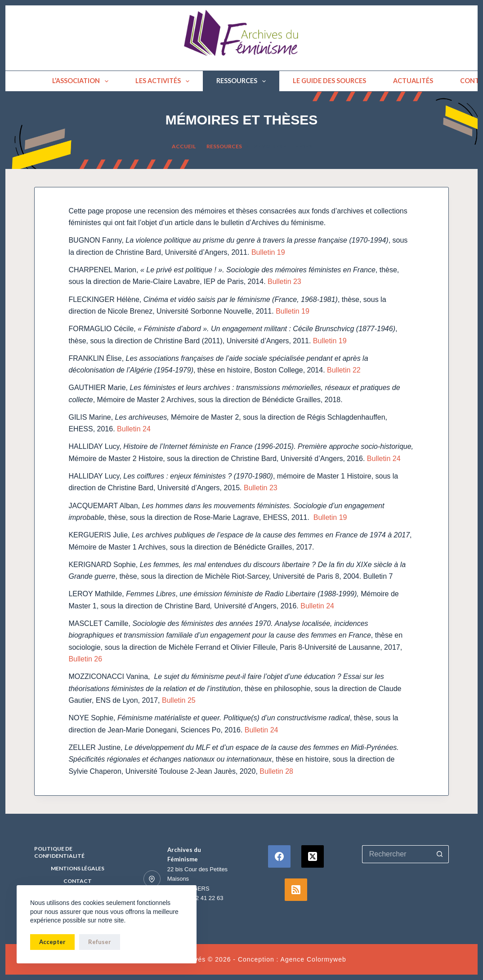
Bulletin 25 (179, 700)
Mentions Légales (78, 868)
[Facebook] (279, 856)
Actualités (413, 81)
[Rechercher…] (396, 854)
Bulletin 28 (276, 771)
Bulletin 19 (268, 252)
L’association (82, 81)
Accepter (52, 942)
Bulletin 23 (284, 282)
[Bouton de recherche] (440, 854)
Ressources (243, 81)
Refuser (100, 942)
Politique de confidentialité (59, 852)
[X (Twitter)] (313, 856)
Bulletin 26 (85, 659)
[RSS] (296, 890)
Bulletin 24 (133, 429)
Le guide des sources (329, 81)
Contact (78, 881)
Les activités (164, 81)
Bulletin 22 (344, 370)
